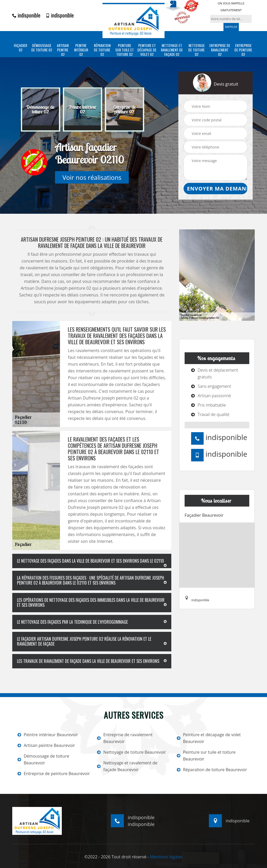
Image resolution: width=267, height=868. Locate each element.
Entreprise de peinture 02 (243, 50)
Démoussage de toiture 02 (42, 48)
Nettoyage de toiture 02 (196, 50)
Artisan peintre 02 (63, 50)
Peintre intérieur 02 (81, 50)
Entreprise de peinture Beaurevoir (54, 774)
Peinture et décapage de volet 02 (147, 50)
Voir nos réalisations (92, 177)
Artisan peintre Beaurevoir (46, 745)
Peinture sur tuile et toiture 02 (125, 50)
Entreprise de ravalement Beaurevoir (125, 738)
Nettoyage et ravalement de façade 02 (172, 50)
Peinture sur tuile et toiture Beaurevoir (206, 756)
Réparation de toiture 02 (102, 50)
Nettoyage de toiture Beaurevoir (131, 752)
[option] (41, 110)
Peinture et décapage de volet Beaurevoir (209, 738)
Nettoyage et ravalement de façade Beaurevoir (127, 766)
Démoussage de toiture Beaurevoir (43, 759)
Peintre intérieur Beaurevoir (48, 735)
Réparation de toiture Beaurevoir (212, 770)
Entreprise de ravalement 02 (220, 50)
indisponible (26, 15)
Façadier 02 (20, 48)
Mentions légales (166, 857)
